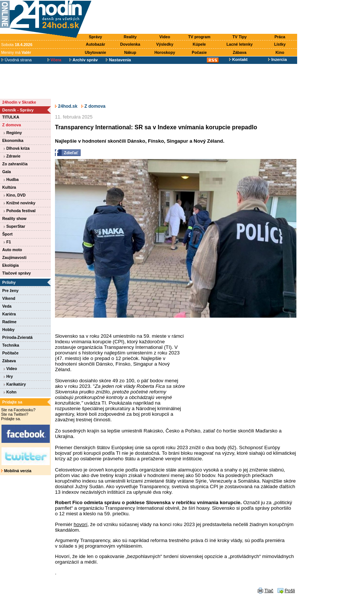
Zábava (240, 52)
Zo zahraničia (15, 164)
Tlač (269, 591)
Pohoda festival (20, 211)
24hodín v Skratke (19, 102)
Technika (11, 345)
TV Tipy (240, 37)
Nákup (130, 52)
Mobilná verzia (16, 471)
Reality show (14, 218)
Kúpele (199, 44)
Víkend (9, 298)
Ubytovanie (95, 52)
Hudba (11, 179)
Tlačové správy (17, 273)
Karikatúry (15, 384)
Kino (280, 52)
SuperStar (14, 226)
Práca (280, 37)
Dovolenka (130, 44)
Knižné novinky (19, 203)
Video (165, 37)
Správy (95, 37)
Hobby (8, 330)
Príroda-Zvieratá (17, 337)
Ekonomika (13, 140)
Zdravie (12, 156)
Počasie (199, 52)
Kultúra (9, 187)
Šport (7, 234)
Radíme (9, 322)
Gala (6, 172)
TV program (199, 37)
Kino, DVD (15, 195)
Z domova (12, 125)
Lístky (280, 44)
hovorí (80, 524)
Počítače (10, 353)
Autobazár (95, 44)
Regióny (13, 133)
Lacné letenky (240, 44)
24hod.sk (66, 106)
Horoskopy (165, 52)
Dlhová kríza (17, 148)
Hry (8, 376)
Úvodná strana (17, 60)
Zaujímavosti (14, 257)
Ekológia (10, 265)
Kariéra (9, 314)
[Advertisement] (196, 17)
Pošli (290, 591)
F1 (7, 242)
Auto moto (12, 250)
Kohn (10, 392)
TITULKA (11, 117)
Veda (7, 306)
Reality (130, 37)
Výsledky (165, 44)
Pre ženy (10, 291)
